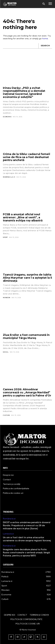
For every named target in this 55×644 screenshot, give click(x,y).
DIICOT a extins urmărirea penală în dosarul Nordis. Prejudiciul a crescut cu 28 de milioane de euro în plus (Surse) (27, 526)
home (45, 38)
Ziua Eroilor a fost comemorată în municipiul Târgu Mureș (26, 336)
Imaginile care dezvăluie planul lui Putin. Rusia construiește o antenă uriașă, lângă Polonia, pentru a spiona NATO (26, 553)
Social (6, 352)
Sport (5, 237)
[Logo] (10, 4)
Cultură (6, 415)
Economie (7, 117)
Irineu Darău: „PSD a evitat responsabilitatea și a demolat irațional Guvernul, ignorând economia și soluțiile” (24, 92)
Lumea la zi (8, 534)
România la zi (9, 177)
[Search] (45, 46)
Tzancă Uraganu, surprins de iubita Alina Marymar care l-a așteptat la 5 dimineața (27, 278)
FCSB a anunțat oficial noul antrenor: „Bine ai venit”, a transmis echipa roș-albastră (23, 217)
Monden (7, 298)
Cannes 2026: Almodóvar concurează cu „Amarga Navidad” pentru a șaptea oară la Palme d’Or (27, 392)
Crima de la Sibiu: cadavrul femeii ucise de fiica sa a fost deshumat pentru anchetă (27, 157)
